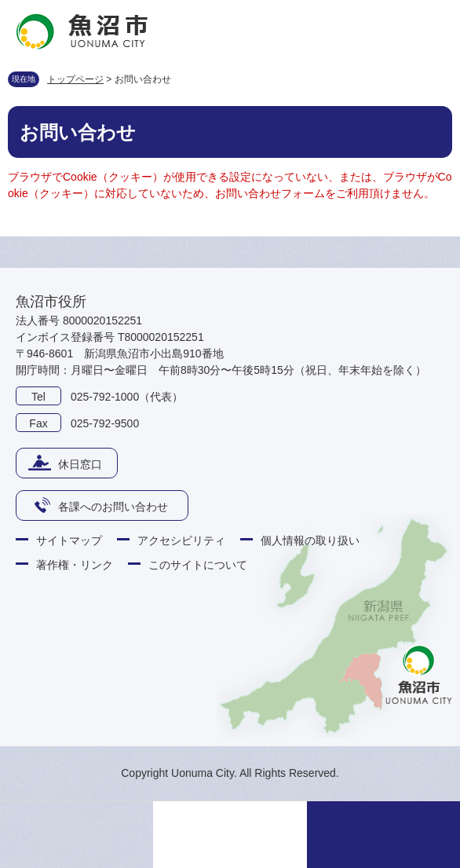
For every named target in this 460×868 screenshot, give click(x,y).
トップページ (75, 79)
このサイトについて (198, 565)
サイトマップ (69, 540)
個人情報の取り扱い (310, 540)
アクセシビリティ (181, 540)
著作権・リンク (75, 565)
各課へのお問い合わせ (113, 507)
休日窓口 (80, 464)
